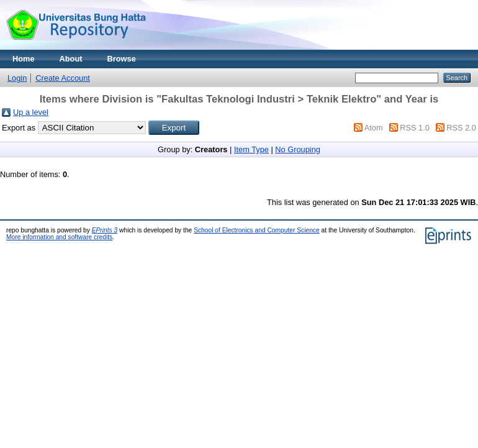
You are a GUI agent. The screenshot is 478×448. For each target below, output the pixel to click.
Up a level (31, 112)
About (71, 59)
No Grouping (298, 149)
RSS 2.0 (461, 128)
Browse (122, 59)
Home (24, 59)
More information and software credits (59, 237)
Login (17, 78)
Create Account (63, 78)
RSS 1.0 (415, 128)
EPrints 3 (105, 230)
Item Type (251, 149)
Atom (374, 128)
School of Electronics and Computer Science (257, 230)
